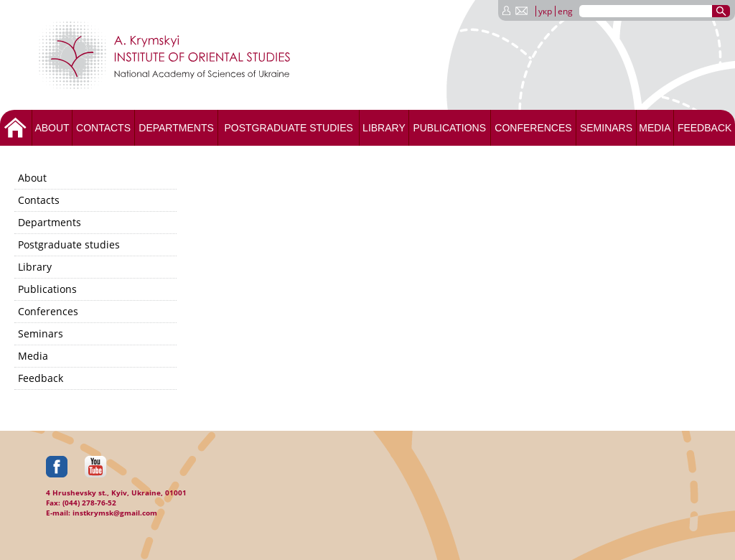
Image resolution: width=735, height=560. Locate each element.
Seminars (606, 128)
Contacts (103, 128)
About (52, 128)
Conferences (533, 128)
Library (384, 128)
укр (545, 11)
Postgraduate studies (288, 128)
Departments (176, 128)
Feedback (704, 128)
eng (565, 11)
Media (655, 128)
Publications (449, 128)
